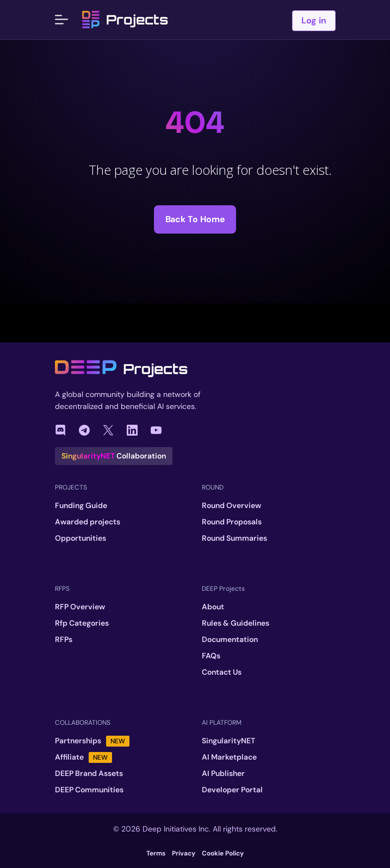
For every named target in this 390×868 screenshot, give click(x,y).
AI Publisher (223, 773)
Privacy (184, 853)
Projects (125, 20)
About (213, 607)
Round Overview (231, 505)
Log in (314, 20)
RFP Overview (80, 607)
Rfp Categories (82, 623)
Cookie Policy (223, 853)
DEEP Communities (89, 790)
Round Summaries (234, 538)
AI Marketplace (229, 757)
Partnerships (92, 741)
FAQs (211, 656)
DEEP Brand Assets (89, 773)
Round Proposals (232, 522)
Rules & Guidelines (236, 623)
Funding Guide (81, 505)
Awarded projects (88, 522)
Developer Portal (232, 790)
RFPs (64, 639)
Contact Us (222, 672)
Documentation (230, 639)
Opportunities (81, 538)
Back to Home (195, 219)
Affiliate (83, 757)
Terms (156, 853)
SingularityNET (228, 741)
